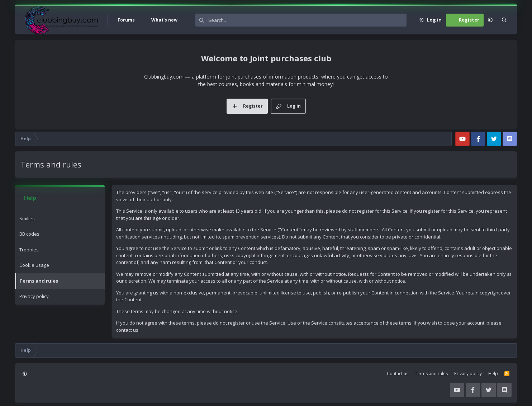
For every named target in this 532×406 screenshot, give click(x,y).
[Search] (307, 20)
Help (493, 374)
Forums (126, 20)
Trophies (29, 250)
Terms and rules (39, 281)
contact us (127, 330)
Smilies (27, 218)
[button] (143, 20)
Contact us (398, 374)
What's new (164, 20)
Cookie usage (34, 265)
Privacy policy (34, 296)
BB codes (29, 234)
